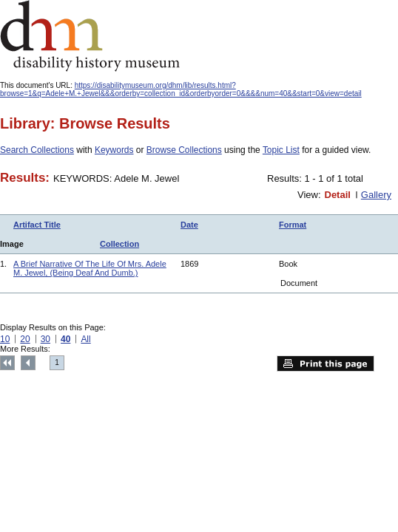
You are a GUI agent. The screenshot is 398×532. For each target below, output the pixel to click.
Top (7, 363)
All (85, 339)
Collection (119, 244)
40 (65, 339)
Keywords (114, 150)
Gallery (376, 195)
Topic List (281, 150)
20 (25, 339)
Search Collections (37, 150)
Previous (28, 363)
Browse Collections (184, 150)
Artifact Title (37, 225)
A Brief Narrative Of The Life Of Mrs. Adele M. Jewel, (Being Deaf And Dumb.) (90, 268)
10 (5, 339)
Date (189, 225)
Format (293, 225)
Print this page (326, 364)
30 (45, 339)
